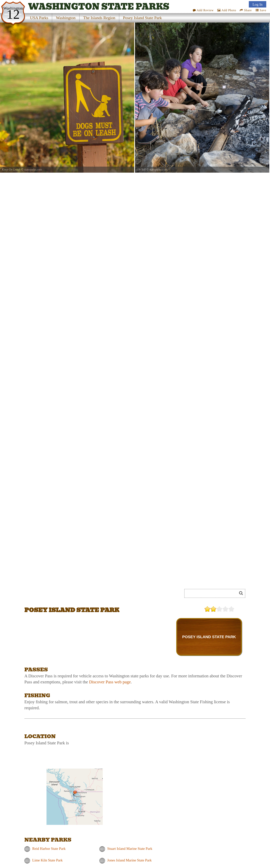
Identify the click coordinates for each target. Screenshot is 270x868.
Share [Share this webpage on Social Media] (246, 10)
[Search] (212, 593)
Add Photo (227, 10)
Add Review (203, 10)
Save (261, 10)
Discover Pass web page (110, 682)
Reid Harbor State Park (49, 849)
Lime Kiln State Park (47, 860)
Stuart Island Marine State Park (130, 849)
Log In (258, 4)
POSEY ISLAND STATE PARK (209, 637)
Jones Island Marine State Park (129, 860)
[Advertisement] (66, 595)
